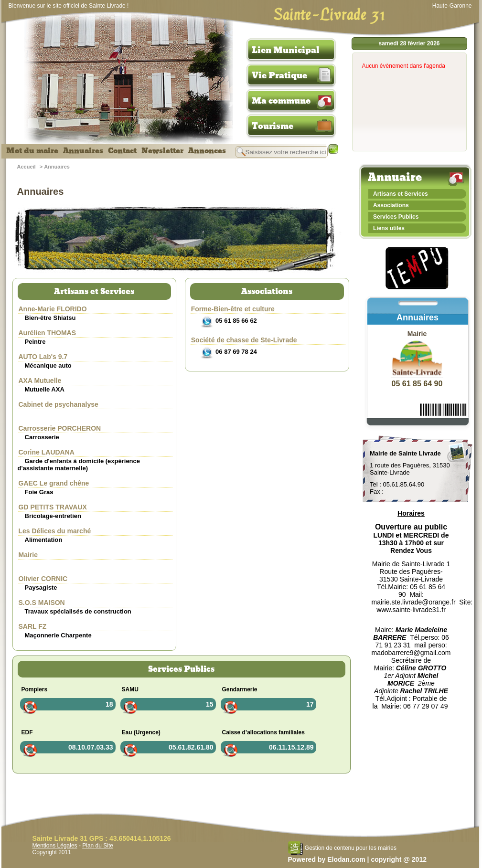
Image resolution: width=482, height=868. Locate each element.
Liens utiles (389, 228)
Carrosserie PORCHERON (60, 428)
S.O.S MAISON (42, 603)
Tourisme (273, 126)
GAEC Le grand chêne (54, 483)
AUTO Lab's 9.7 (43, 357)
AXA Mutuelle (40, 381)
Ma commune (281, 101)
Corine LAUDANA (47, 452)
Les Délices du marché (55, 531)
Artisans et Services (401, 194)
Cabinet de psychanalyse (59, 404)
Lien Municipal (286, 50)
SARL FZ (33, 626)
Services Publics (396, 217)
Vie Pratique (279, 75)
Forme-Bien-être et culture (233, 309)
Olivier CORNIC (43, 579)
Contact (122, 151)
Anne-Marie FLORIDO (53, 309)
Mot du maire (32, 151)
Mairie (28, 555)
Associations (391, 205)
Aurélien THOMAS (48, 333)
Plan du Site (98, 846)
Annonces (207, 151)
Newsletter (162, 151)
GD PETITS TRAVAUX (53, 507)
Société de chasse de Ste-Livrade (244, 340)
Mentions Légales (55, 846)
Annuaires (83, 151)
